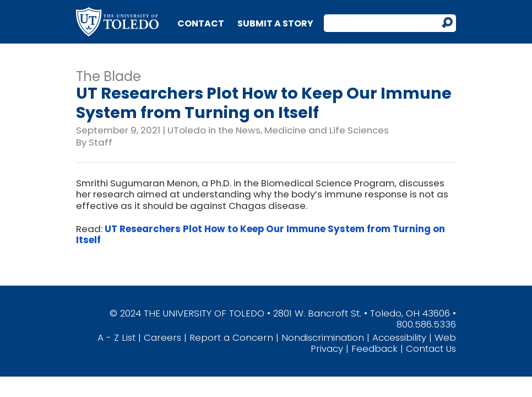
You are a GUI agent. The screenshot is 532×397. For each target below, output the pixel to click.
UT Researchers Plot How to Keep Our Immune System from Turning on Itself (260, 234)
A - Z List (116, 337)
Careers (162, 337)
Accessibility (399, 337)
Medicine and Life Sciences (327, 130)
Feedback (374, 348)
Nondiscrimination (323, 337)
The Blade (108, 76)
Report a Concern (231, 337)
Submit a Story (275, 23)
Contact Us (431, 348)
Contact (201, 23)
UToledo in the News (214, 130)
